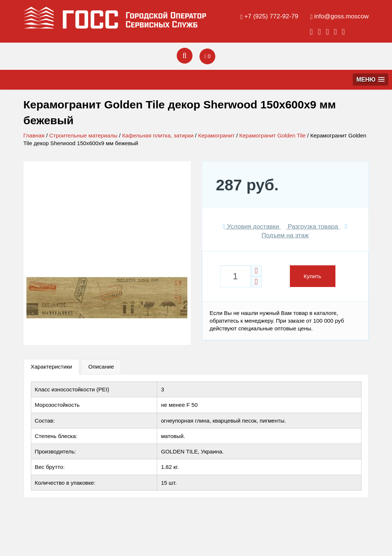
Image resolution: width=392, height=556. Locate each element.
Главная (34, 135)
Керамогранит (216, 135)
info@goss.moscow (341, 16)
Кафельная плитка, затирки (158, 135)
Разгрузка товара (313, 227)
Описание (101, 367)
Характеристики (52, 367)
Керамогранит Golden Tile (272, 135)
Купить (313, 276)
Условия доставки (252, 227)
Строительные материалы (83, 135)
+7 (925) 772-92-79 (271, 16)
